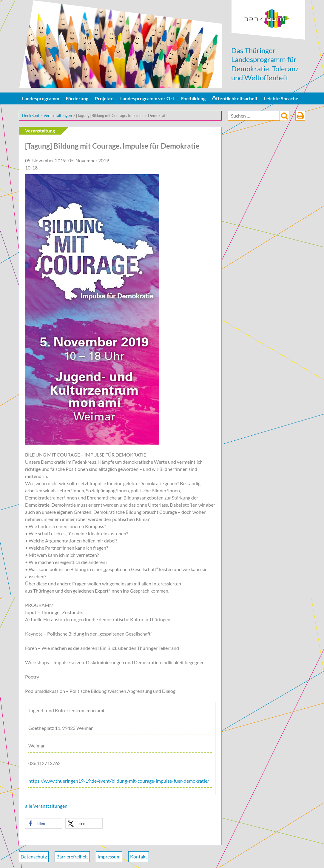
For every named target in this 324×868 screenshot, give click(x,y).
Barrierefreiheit (72, 857)
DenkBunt (268, 20)
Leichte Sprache (281, 98)
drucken (300, 116)
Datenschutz (34, 857)
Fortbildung (193, 98)
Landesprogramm (41, 98)
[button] (44, 823)
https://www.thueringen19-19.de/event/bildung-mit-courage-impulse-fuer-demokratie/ (119, 781)
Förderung (77, 98)
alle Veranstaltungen (46, 806)
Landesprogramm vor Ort (147, 98)
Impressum (109, 857)
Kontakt (139, 857)
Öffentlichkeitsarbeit (235, 98)
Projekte (104, 98)
